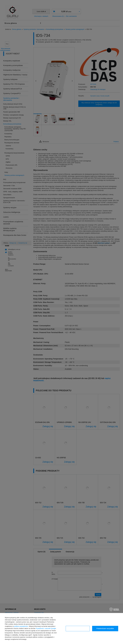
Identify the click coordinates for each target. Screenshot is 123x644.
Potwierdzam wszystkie (105, 628)
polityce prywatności (21, 626)
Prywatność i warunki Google (46, 628)
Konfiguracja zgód (78, 628)
